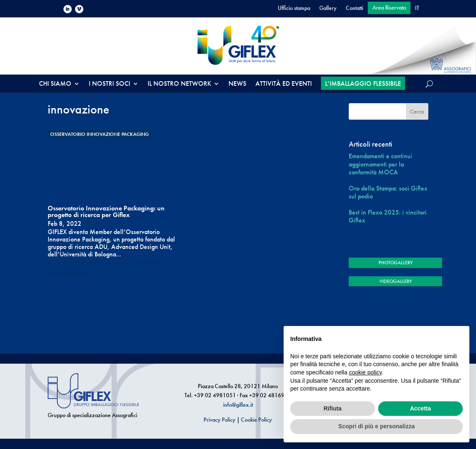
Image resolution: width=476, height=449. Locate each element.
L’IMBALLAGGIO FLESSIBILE (363, 83)
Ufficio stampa (294, 8)
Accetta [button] (421, 408)
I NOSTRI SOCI (109, 84)
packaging (124, 263)
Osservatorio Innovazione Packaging (100, 134)
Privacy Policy (220, 420)
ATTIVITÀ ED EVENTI (284, 84)
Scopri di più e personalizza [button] (376, 426)
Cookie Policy (256, 420)
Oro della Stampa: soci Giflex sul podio (388, 192)
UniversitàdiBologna (68, 273)
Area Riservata (389, 8)
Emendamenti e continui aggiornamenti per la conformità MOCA (380, 164)
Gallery (328, 8)
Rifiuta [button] (333, 408)
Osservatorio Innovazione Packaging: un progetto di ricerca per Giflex (106, 211)
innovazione (74, 263)
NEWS (237, 84)
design (54, 263)
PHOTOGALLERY (396, 263)
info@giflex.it (238, 405)
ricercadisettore (151, 263)
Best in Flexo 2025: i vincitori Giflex (388, 216)
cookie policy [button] (365, 372)
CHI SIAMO (55, 84)
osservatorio (100, 263)
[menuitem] (417, 10)
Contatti (355, 8)
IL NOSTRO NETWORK (179, 84)
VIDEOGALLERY (396, 281)
